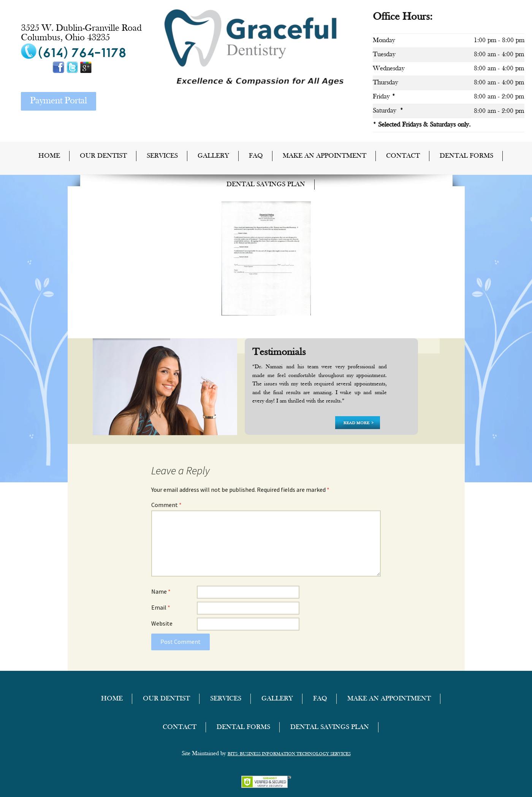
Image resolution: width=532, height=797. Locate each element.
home (49, 156)
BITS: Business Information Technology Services (289, 754)
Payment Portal (59, 101)
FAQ (256, 156)
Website (162, 623)
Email (161, 607)
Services (162, 156)
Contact (403, 156)
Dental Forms (466, 156)
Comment (166, 505)
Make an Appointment (325, 156)
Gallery (213, 156)
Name (161, 591)
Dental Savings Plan (266, 185)
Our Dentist (103, 156)
